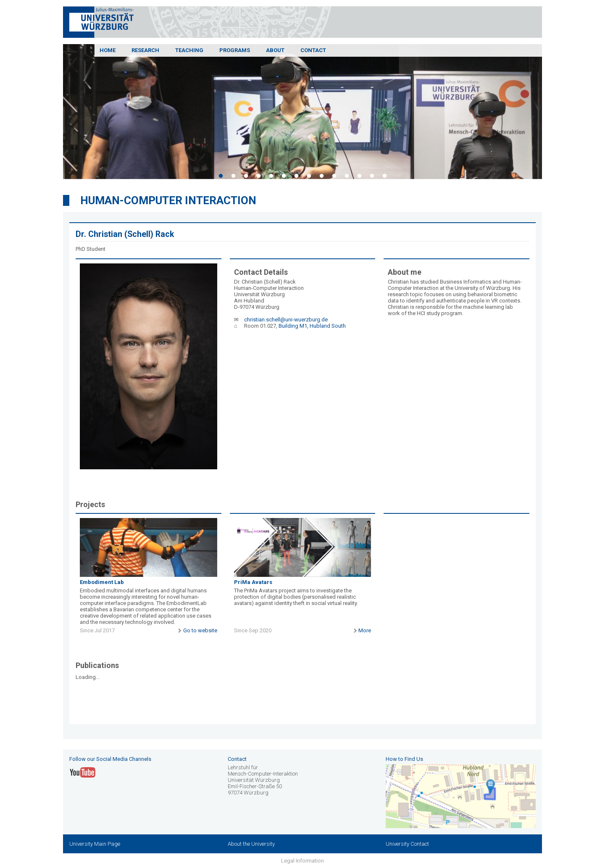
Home (108, 50)
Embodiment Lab (102, 582)
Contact (313, 50)
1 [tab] (221, 176)
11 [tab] (347, 176)
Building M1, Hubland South (312, 326)
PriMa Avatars (253, 582)
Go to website (197, 630)
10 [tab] (334, 176)
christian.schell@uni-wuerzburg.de (286, 320)
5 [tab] (271, 176)
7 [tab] (296, 176)
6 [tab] (284, 176)
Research (145, 50)
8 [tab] (309, 176)
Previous (57, 113)
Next (548, 113)
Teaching (189, 50)
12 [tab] (359, 176)
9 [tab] (321, 176)
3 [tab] (246, 176)
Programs (235, 50)
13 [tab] (372, 176)
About (275, 50)
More (362, 630)
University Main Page (95, 844)
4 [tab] (258, 176)
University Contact (407, 844)
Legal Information (302, 861)
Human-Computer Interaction (168, 200)
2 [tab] (233, 176)
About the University (251, 844)
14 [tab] (384, 176)
